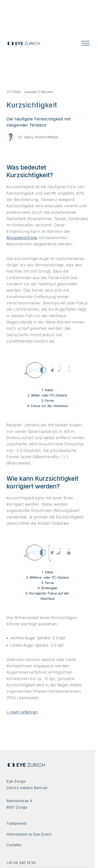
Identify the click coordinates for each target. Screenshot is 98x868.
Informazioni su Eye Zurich (29, 834)
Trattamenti (16, 823)
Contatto (14, 845)
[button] (85, 43)
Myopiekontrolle (22, 239)
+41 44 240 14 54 (21, 863)
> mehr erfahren (22, 714)
